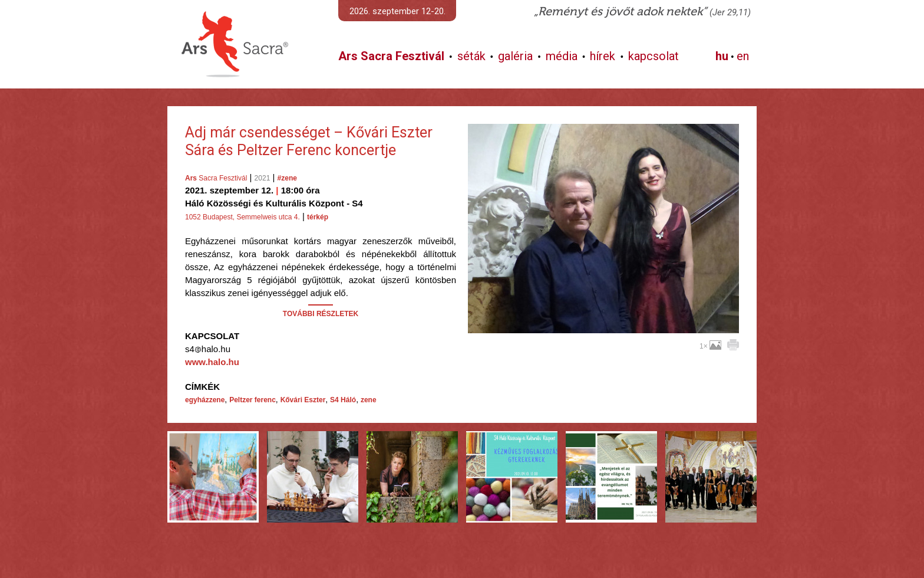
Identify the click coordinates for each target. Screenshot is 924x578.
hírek (603, 56)
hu (722, 56)
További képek (603, 320)
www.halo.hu (212, 362)
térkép (318, 217)
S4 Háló (343, 400)
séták (471, 56)
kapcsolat (654, 56)
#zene (287, 178)
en (743, 56)
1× (710, 346)
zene (369, 400)
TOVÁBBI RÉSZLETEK (321, 314)
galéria (515, 56)
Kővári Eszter (303, 400)
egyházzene (205, 400)
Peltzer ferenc (253, 400)
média (562, 56)
